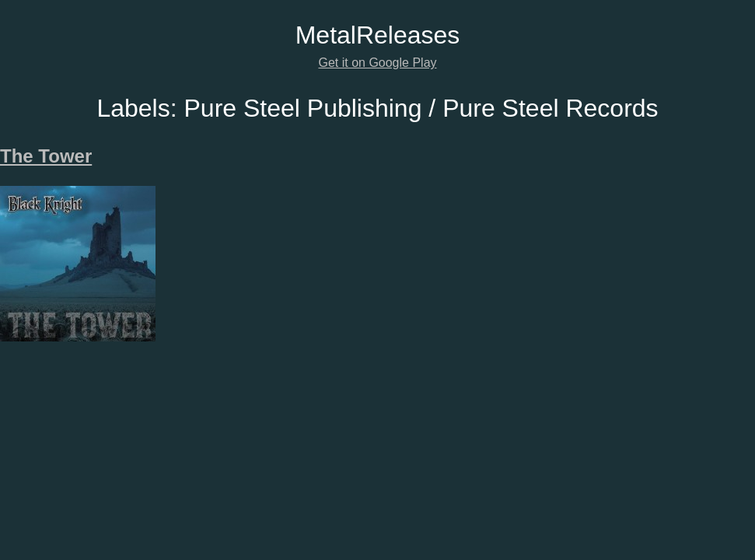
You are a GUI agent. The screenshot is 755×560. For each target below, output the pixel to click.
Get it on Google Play (377, 63)
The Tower (46, 156)
